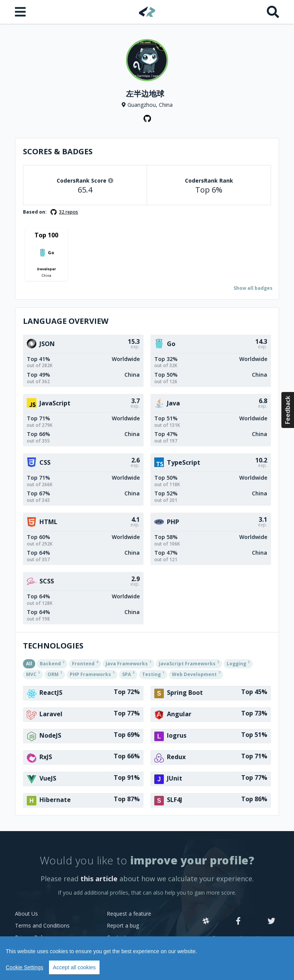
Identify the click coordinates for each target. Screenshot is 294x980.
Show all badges (253, 288)
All (29, 664)
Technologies (53, 646)
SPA (128, 674)
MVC (33, 674)
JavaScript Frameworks (189, 663)
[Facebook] (238, 921)
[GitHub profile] (147, 119)
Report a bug (123, 925)
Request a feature (129, 914)
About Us (26, 914)
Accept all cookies (74, 967)
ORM (55, 674)
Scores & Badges (58, 151)
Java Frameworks (128, 663)
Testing (153, 674)
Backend (52, 663)
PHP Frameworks (92, 674)
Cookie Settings (24, 967)
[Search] (273, 12)
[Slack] (206, 921)
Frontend (85, 663)
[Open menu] (21, 12)
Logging (238, 663)
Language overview (66, 321)
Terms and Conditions (42, 925)
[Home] (147, 12)
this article (99, 879)
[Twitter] (271, 921)
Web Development (196, 674)
